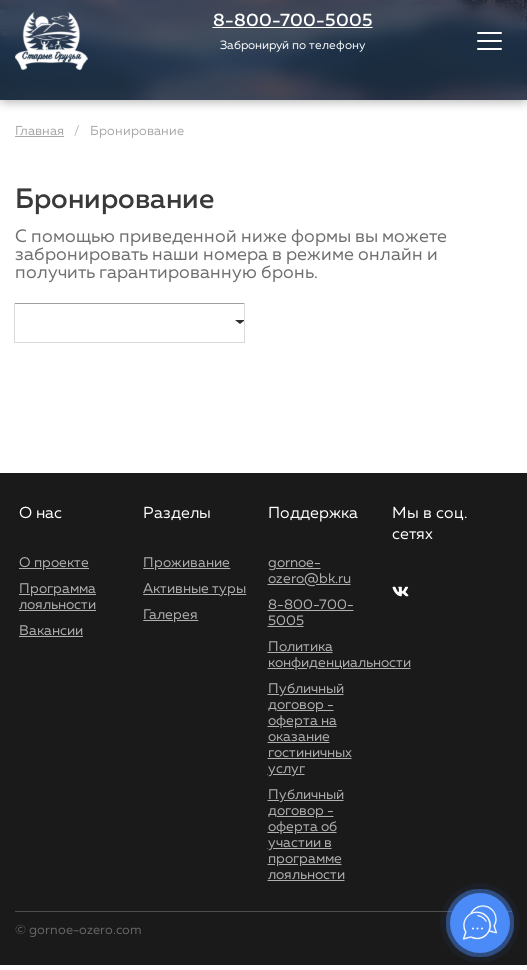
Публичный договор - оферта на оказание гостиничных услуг (310, 729)
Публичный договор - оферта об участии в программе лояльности (306, 835)
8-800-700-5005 (311, 613)
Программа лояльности (57, 597)
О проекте (54, 563)
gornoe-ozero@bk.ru (309, 571)
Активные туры (194, 589)
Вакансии (51, 631)
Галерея (170, 615)
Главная (39, 131)
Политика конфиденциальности (339, 655)
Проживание (186, 563)
